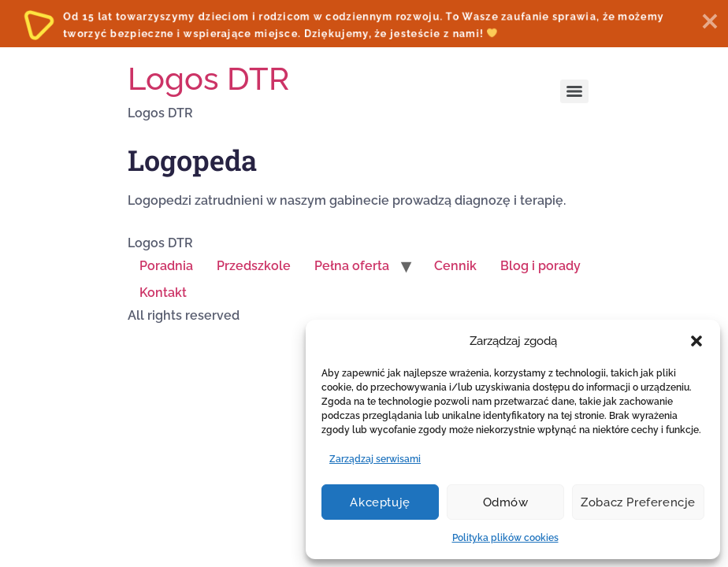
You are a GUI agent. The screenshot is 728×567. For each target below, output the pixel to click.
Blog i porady (540, 266)
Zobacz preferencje (638, 502)
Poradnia (166, 266)
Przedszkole (254, 266)
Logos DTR (208, 78)
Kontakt (163, 293)
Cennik (455, 266)
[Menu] (574, 91)
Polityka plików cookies (505, 538)
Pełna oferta (352, 266)
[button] (696, 341)
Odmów (506, 502)
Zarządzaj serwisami (375, 459)
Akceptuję (380, 502)
